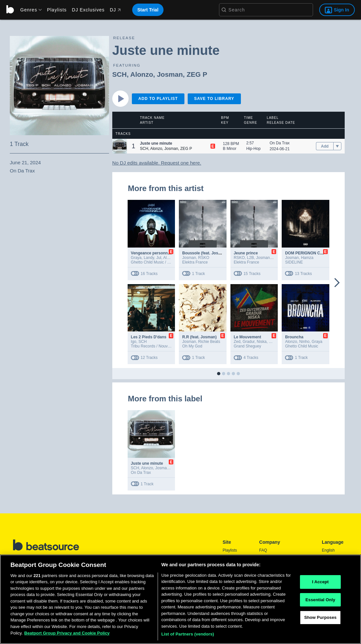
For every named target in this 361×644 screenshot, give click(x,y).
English (328, 550)
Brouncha (294, 337)
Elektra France (195, 262)
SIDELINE (294, 262)
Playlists (57, 10)
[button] (120, 146)
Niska (262, 342)
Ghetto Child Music (301, 346)
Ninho (304, 342)
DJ (115, 10)
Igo (134, 342)
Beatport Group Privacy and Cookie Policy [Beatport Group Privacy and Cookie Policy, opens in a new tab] (67, 633)
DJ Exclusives (88, 10)
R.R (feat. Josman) (199, 337)
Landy (149, 258)
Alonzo (142, 74)
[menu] (29, 10)
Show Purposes (320, 617)
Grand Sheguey (247, 346)
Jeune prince (246, 253)
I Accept (320, 582)
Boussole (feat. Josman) (205, 253)
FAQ (263, 550)
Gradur (249, 342)
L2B (251, 258)
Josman (170, 74)
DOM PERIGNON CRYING (309, 253)
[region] (181, 599)
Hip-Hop (253, 149)
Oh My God (192, 346)
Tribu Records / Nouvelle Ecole (158, 346)
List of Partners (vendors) (188, 634)
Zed (237, 342)
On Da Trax (280, 143)
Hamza (307, 258)
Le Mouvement (247, 337)
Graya (136, 258)
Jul (159, 258)
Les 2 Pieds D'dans (149, 337)
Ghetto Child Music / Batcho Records (163, 262)
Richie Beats (209, 342)
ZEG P (197, 74)
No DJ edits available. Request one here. (157, 163)
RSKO (204, 258)
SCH (119, 74)
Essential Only (320, 600)
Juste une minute (147, 463)
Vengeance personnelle (153, 253)
